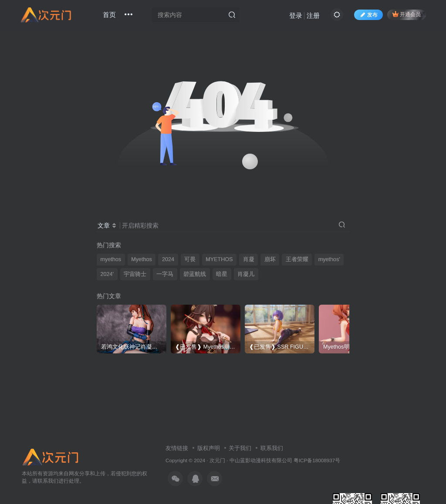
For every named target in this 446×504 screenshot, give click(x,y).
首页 (109, 15)
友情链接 (177, 448)
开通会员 (407, 14)
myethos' (329, 259)
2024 (168, 259)
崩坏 (270, 259)
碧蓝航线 (195, 274)
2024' (107, 274)
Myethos (142, 259)
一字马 (165, 274)
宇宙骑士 (135, 274)
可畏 (190, 259)
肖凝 (249, 259)
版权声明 (209, 448)
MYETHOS (219, 259)
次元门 (217, 460)
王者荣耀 (297, 259)
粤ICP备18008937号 (317, 460)
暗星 (222, 274)
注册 (313, 15)
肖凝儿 (246, 274)
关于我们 (240, 448)
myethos (111, 259)
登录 (296, 15)
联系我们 (272, 448)
